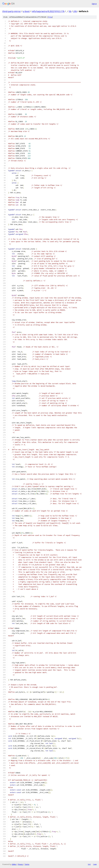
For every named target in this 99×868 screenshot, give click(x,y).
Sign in (94, 4)
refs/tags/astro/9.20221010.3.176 (48, 11)
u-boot (26, 11)
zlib (75, 11)
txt (89, 864)
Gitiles (14, 864)
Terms (27, 864)
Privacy (20, 864)
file (50, 17)
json (95, 864)
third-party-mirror (12, 11)
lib (70, 11)
